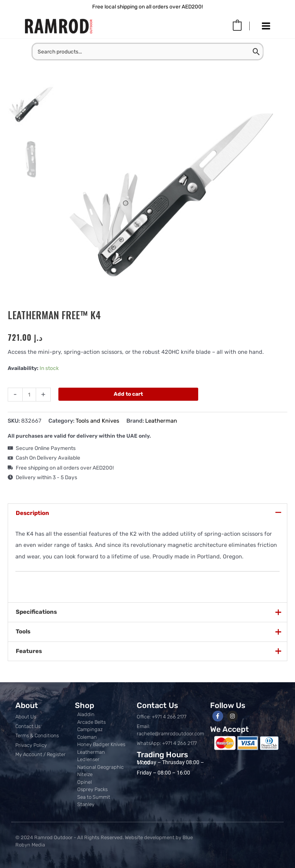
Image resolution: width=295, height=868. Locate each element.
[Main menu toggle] (266, 26)
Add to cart (128, 394)
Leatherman (161, 421)
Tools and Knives (97, 421)
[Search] (257, 52)
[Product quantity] (29, 395)
